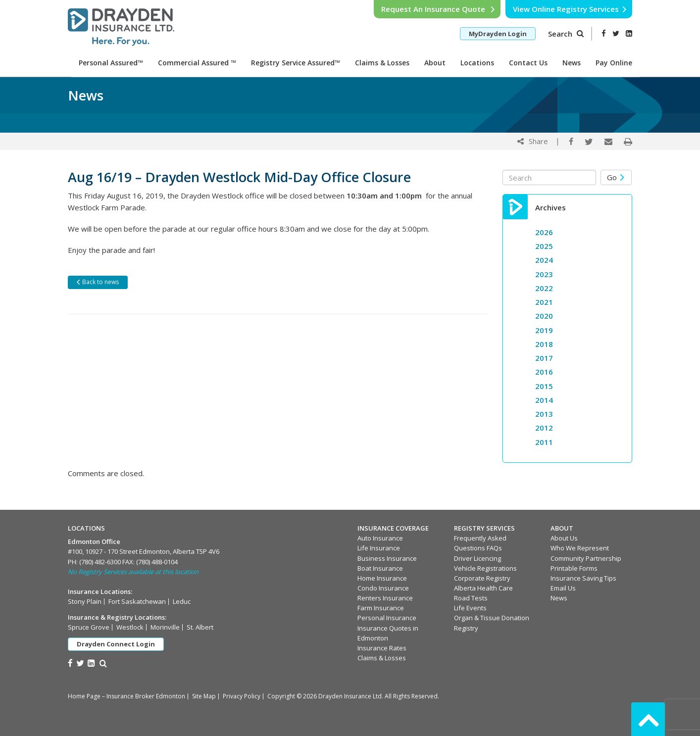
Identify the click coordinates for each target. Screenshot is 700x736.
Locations (477, 63)
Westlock (130, 627)
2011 (544, 442)
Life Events (470, 608)
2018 (544, 344)
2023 (544, 274)
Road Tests (471, 598)
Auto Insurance (380, 538)
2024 (544, 260)
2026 (544, 232)
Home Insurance (382, 578)
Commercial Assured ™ (197, 63)
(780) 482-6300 (100, 562)
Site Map (204, 696)
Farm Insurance (381, 608)
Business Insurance (387, 558)
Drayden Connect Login (116, 644)
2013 (544, 414)
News (572, 63)
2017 (544, 358)
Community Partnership (586, 558)
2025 (544, 246)
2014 (544, 400)
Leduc (182, 601)
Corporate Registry (482, 578)
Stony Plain (85, 601)
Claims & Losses (382, 63)
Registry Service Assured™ (296, 63)
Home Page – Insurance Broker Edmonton (126, 696)
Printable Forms (574, 568)
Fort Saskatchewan (137, 601)
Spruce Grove (89, 627)
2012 (544, 428)
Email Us (563, 588)
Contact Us (528, 63)
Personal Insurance (387, 618)
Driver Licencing (477, 558)
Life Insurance (379, 548)
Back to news (97, 282)
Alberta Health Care (483, 588)
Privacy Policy (242, 696)
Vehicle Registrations (485, 568)
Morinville (165, 627)
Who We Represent (580, 548)
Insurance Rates (382, 648)
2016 (544, 372)
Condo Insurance (383, 588)
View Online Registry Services (570, 9)
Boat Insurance (380, 568)
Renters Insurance (385, 598)
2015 (544, 386)
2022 (544, 288)
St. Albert (200, 627)
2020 (544, 316)
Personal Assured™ (111, 63)
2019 (544, 330)
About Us (564, 538)
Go (616, 177)
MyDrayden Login (498, 34)
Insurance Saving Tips (583, 578)
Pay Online (614, 63)
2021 (544, 302)
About (435, 63)
